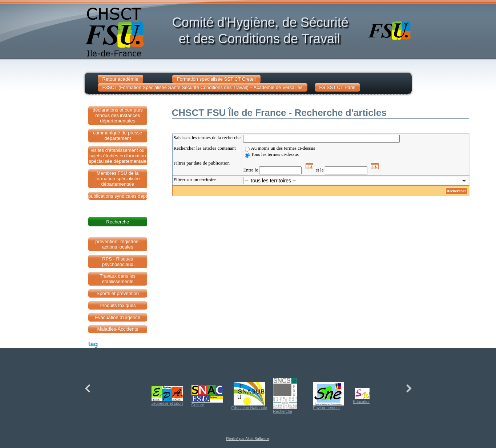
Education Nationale (249, 396)
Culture (207, 396)
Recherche (285, 396)
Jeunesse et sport (167, 396)
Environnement (328, 396)
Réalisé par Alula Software (247, 439)
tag (93, 344)
